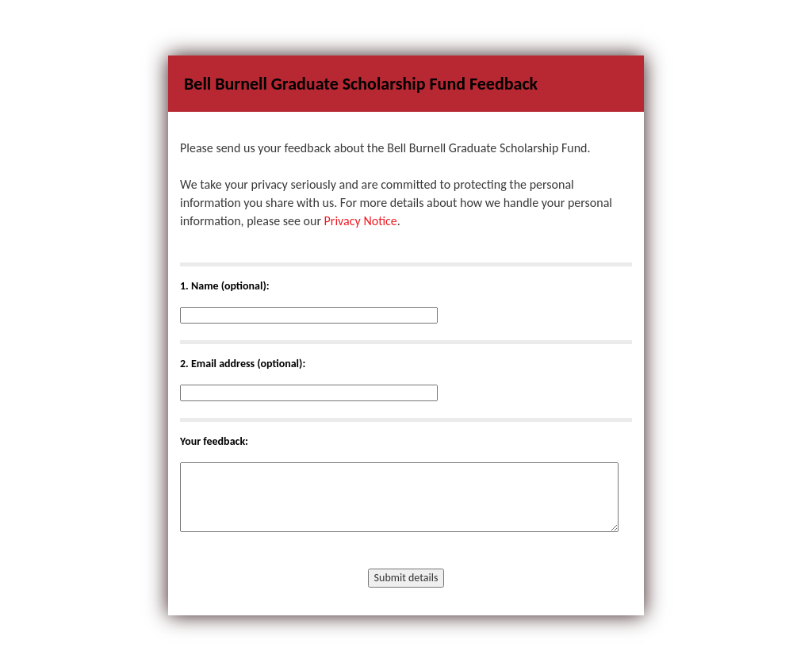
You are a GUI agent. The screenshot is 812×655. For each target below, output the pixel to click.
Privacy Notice (361, 221)
